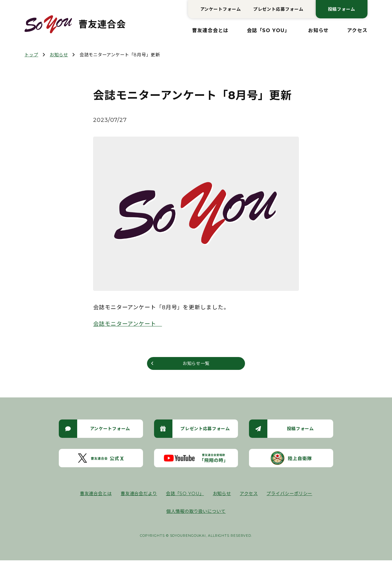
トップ (31, 55)
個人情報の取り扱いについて (196, 515)
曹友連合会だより (139, 497)
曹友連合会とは (210, 30)
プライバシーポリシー (289, 497)
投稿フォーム (342, 9)
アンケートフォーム (221, 9)
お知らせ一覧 (196, 365)
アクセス (357, 30)
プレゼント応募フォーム (278, 9)
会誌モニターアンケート (128, 324)
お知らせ (318, 30)
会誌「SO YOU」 (268, 30)
